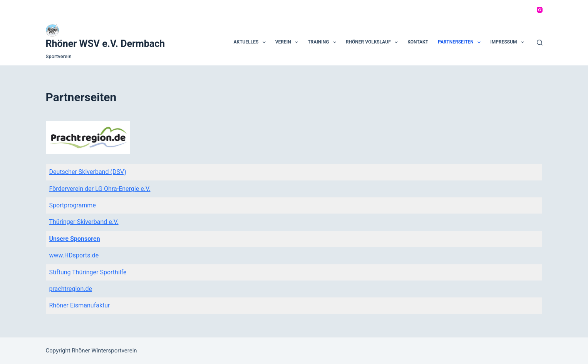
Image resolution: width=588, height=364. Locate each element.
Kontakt (418, 42)
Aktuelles (251, 42)
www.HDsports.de (74, 255)
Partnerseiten (461, 42)
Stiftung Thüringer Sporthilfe (88, 272)
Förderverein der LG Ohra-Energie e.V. (100, 189)
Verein (288, 42)
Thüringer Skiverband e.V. (84, 222)
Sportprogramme (73, 205)
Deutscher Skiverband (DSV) (88, 172)
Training (323, 42)
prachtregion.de (71, 289)
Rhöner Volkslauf (373, 42)
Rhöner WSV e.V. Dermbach (106, 44)
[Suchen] (540, 43)
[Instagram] (540, 10)
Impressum (509, 42)
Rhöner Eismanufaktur (80, 305)
